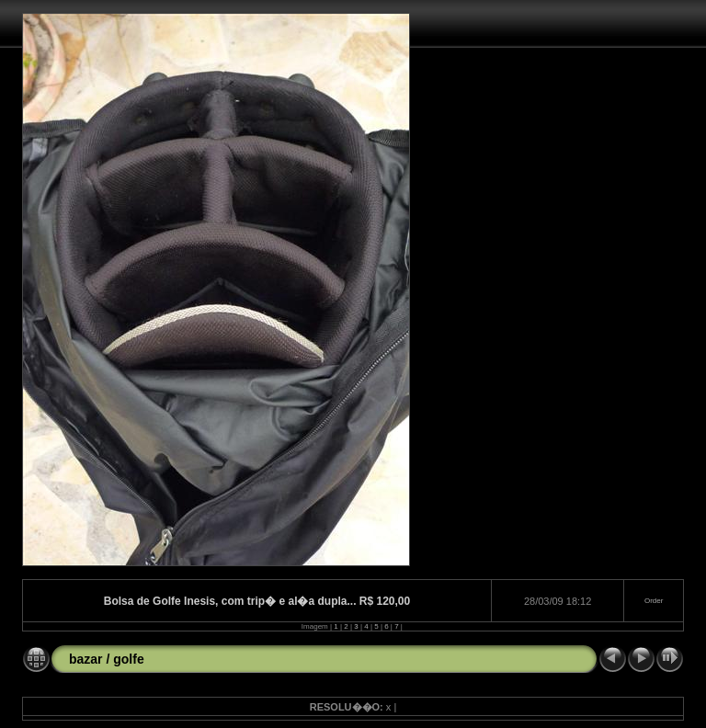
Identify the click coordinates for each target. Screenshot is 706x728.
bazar (86, 659)
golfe (128, 659)
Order (654, 601)
